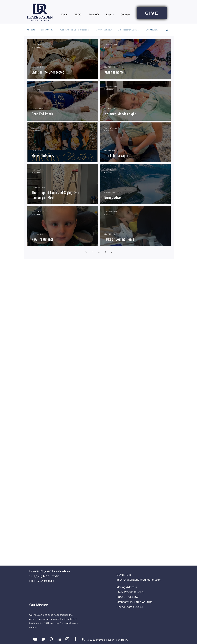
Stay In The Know (104, 30)
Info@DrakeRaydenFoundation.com (139, 580)
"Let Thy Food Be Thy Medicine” (75, 30)
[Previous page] (86, 252)
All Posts (31, 30)
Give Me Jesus (152, 30)
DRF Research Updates (129, 30)
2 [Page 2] (99, 252)
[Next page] (112, 252)
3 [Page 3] (105, 252)
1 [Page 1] (92, 252)
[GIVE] (152, 13)
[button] (167, 30)
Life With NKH (48, 30)
